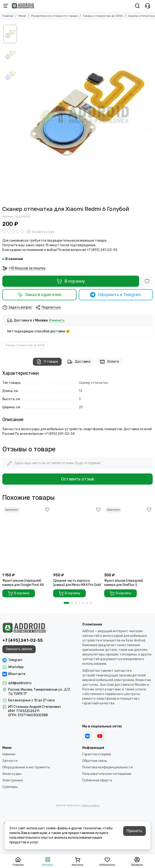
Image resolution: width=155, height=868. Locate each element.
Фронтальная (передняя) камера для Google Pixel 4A (23, 583)
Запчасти (10, 761)
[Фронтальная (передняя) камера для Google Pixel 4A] (27, 538)
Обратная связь (95, 761)
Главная (8, 16)
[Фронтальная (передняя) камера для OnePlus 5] (128, 538)
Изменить (57, 321)
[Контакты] (148, 6)
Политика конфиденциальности (107, 767)
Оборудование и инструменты (26, 767)
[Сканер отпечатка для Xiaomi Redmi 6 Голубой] (86, 113)
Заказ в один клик (39, 295)
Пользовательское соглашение (107, 774)
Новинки (9, 754)
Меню (22, 16)
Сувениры (10, 787)
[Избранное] (147, 281)
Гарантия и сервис (97, 754)
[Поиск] (137, 6)
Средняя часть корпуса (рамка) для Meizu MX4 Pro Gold (77, 583)
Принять (134, 831)
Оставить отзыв (78, 479)
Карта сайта (91, 805)
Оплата (109, 362)
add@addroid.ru (20, 683)
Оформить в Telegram (116, 295)
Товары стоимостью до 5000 (103, 16)
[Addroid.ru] (23, 6)
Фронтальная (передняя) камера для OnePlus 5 (124, 583)
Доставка (79, 362)
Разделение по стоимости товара (54, 16)
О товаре (47, 362)
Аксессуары (12, 774)
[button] (66, 603)
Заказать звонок (19, 649)
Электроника (13, 780)
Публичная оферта (97, 780)
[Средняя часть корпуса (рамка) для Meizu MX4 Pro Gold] (77, 538)
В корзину (71, 281)
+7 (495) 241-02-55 (22, 640)
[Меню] (6, 6)
